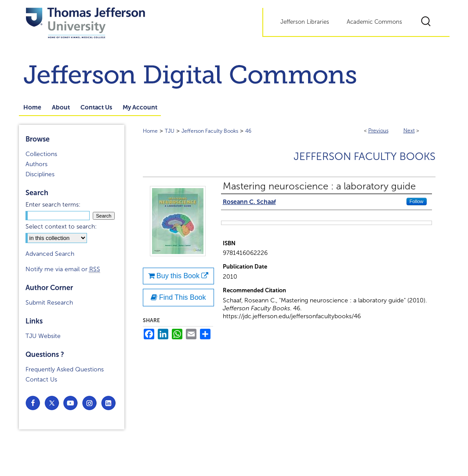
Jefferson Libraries (305, 22)
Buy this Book (178, 276)
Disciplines (40, 174)
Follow (417, 201)
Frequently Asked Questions (65, 369)
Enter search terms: (53, 205)
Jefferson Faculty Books (210, 131)
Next (409, 131)
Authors (36, 164)
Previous (378, 131)
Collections (41, 154)
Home (150, 131)
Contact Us (41, 380)
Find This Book (178, 297)
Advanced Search (50, 254)
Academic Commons (374, 22)
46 (248, 131)
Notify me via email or (63, 269)
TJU (170, 131)
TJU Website (43, 336)
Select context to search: (61, 227)
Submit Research (49, 303)
